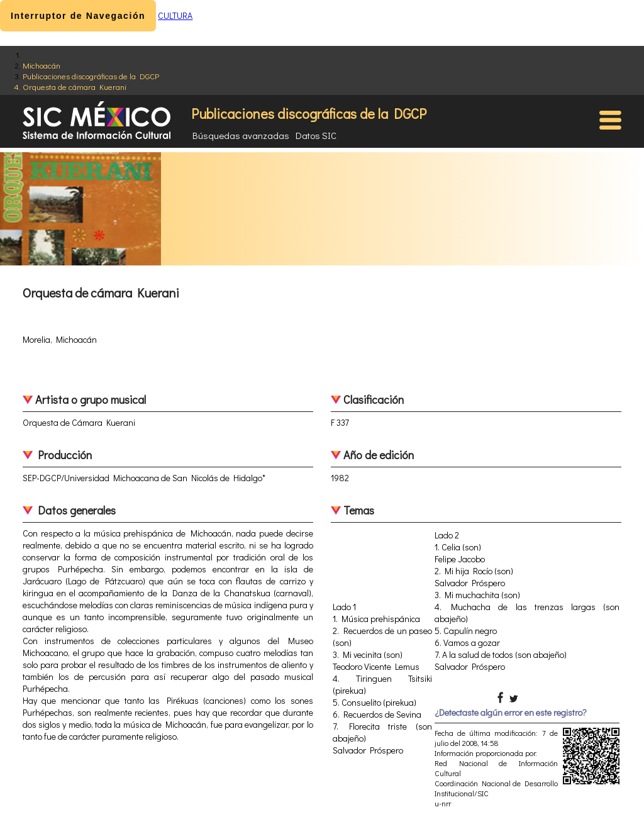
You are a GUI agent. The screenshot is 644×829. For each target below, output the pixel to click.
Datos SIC (316, 135)
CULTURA (175, 15)
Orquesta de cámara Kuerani (75, 86)
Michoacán (42, 65)
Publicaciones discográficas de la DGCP (91, 76)
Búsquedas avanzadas (241, 135)
